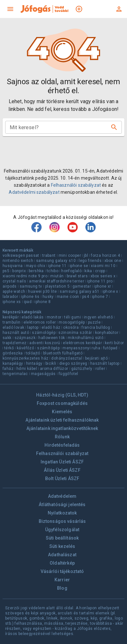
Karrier (62, 580)
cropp (100, 271)
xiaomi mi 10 (103, 266)
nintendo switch (18, 261)
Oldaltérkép (62, 563)
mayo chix (36, 266)
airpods (10, 286)
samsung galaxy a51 (79, 291)
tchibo (53, 271)
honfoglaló (71, 271)
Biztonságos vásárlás (62, 521)
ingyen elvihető (98, 317)
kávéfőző (25, 348)
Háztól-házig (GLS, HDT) (62, 395)
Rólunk (62, 437)
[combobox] (58, 127)
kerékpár (11, 317)
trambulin (12, 322)
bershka (36, 271)
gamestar (82, 286)
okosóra (71, 327)
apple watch (14, 291)
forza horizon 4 (105, 255)
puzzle (94, 322)
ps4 (86, 297)
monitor (54, 317)
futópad (110, 348)
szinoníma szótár (75, 333)
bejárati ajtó (96, 358)
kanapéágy (13, 363)
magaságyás (43, 374)
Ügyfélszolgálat (62, 530)
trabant (49, 255)
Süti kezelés (62, 546)
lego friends (90, 261)
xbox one (113, 261)
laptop (33, 327)
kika (88, 271)
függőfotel (68, 374)
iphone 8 (43, 302)
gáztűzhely (82, 369)
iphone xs (12, 302)
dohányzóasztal (67, 358)
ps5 (6, 271)
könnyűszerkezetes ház (25, 358)
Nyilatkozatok (62, 513)
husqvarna (13, 266)
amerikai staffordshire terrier (57, 281)
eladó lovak (13, 327)
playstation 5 (57, 286)
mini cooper (70, 255)
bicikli (51, 363)
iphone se (79, 266)
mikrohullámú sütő (86, 338)
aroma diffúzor (54, 369)
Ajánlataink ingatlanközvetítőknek (62, 428)
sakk (7, 338)
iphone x (110, 291)
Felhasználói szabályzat (76, 185)
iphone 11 (57, 266)
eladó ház (51, 327)
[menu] (10, 9)
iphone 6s (30, 297)
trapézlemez (15, 343)
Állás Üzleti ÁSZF (62, 470)
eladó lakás (33, 317)
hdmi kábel (27, 369)
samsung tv (31, 286)
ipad (28, 302)
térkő (9, 348)
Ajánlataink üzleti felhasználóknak (62, 420)
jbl (86, 255)
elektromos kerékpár (82, 343)
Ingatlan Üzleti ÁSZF (62, 462)
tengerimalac (15, 374)
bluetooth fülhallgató (63, 353)
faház (8, 369)
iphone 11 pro (100, 281)
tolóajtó (33, 353)
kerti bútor (114, 343)
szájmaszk (25, 338)
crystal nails (14, 281)
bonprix (19, 271)
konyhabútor (107, 333)
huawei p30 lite (42, 291)
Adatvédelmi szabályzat (34, 192)
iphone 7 (100, 297)
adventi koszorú (45, 343)
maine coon (68, 297)
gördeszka (13, 353)
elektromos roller (40, 322)
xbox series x (103, 276)
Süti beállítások (62, 538)
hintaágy (34, 363)
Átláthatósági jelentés (62, 505)
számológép (44, 333)
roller (100, 369)
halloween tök (52, 338)
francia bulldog (96, 327)
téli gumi (73, 317)
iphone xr (103, 286)
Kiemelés (62, 412)
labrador (10, 297)
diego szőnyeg (73, 363)
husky (48, 297)
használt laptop (105, 363)
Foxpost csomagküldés (62, 403)
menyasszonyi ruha (81, 348)
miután (57, 276)
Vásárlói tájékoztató (62, 571)
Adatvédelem (62, 496)
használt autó (16, 333)
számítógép (48, 348)
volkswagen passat (21, 255)
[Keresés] (114, 127)
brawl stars (77, 276)
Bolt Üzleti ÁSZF (62, 479)
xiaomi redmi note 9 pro (25, 276)
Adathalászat (62, 555)
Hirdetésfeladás (62, 445)
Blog (62, 588)
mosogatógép (72, 322)
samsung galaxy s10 (56, 261)
